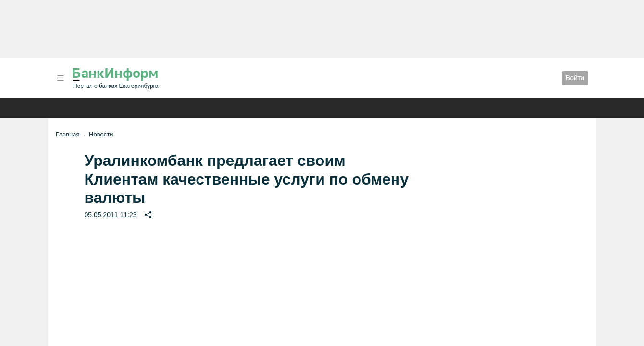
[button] (61, 78)
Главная (68, 134)
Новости (101, 134)
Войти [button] (575, 78)
